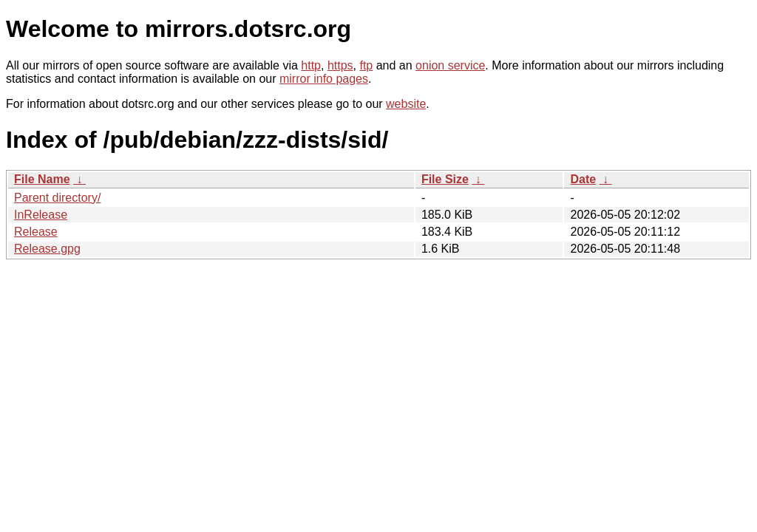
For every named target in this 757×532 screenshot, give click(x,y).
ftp (366, 65)
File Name (42, 179)
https (340, 65)
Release (36, 232)
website (406, 104)
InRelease (41, 215)
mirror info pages (324, 79)
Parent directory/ (57, 198)
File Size (445, 179)
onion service (450, 65)
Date (583, 179)
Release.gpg (47, 249)
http (311, 65)
